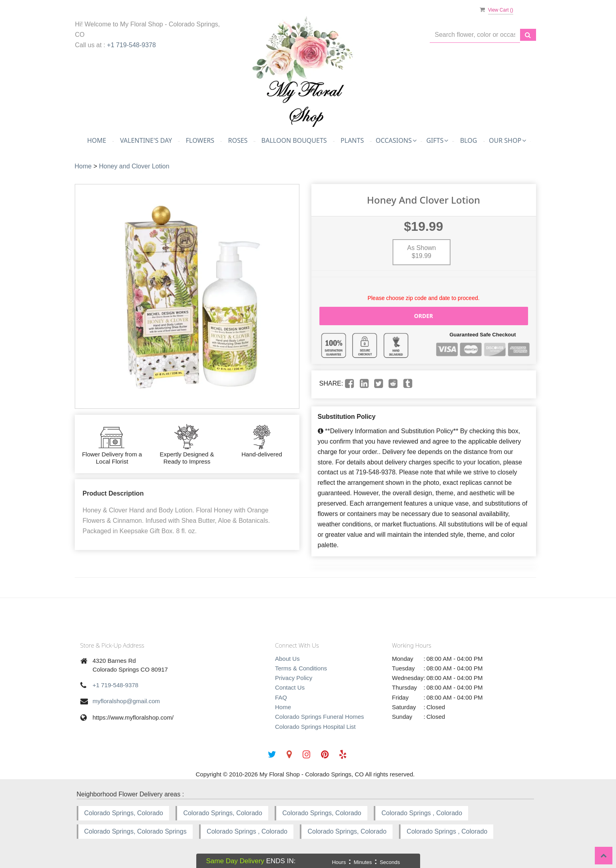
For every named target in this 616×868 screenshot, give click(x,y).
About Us (287, 659)
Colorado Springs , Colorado (422, 813)
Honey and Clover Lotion (134, 166)
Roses (238, 140)
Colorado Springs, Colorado (124, 813)
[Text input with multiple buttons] (475, 35)
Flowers (200, 140)
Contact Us (290, 687)
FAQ (281, 697)
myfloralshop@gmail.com (127, 701)
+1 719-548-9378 (132, 45)
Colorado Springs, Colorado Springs (136, 831)
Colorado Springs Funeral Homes (320, 717)
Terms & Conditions (301, 668)
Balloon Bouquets (294, 140)
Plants (352, 140)
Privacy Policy (294, 678)
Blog (469, 140)
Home (97, 140)
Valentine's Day (146, 140)
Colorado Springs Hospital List (315, 727)
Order (424, 316)
